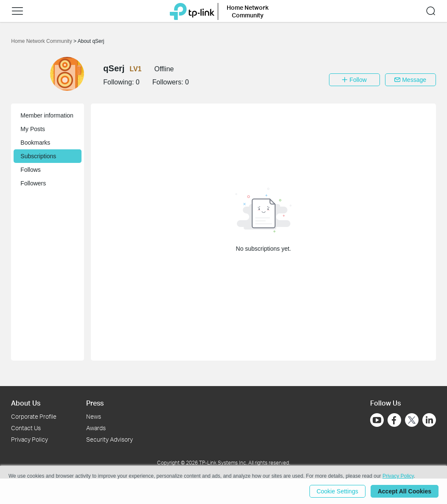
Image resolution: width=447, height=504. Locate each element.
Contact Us (26, 428)
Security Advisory (110, 439)
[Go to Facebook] (394, 420)
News (94, 416)
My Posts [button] (33, 129)
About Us (26, 403)
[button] (17, 11)
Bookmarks (35, 143)
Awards (96, 428)
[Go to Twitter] (412, 421)
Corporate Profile (34, 416)
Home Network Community (42, 41)
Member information (47, 115)
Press (95, 403)
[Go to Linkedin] (429, 420)
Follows (30, 170)
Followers (33, 183)
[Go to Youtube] (377, 420)
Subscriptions (38, 156)
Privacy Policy (30, 439)
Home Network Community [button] (248, 11)
